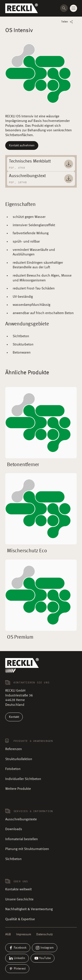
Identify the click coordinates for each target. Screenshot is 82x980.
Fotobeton (13, 769)
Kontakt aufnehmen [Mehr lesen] (22, 145)
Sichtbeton (13, 859)
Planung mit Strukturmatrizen (27, 849)
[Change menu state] (73, 8)
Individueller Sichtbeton (23, 779)
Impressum (24, 934)
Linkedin (17, 958)
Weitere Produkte (18, 789)
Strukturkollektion (19, 759)
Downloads (14, 829)
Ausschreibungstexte (21, 819)
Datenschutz (44, 934)
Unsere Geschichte (19, 900)
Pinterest (17, 969)
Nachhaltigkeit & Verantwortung (29, 909)
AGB (8, 934)
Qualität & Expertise (20, 919)
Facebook (18, 948)
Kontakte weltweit (18, 889)
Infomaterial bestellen (22, 839)
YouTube (43, 958)
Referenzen (14, 749)
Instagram (45, 948)
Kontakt (14, 717)
